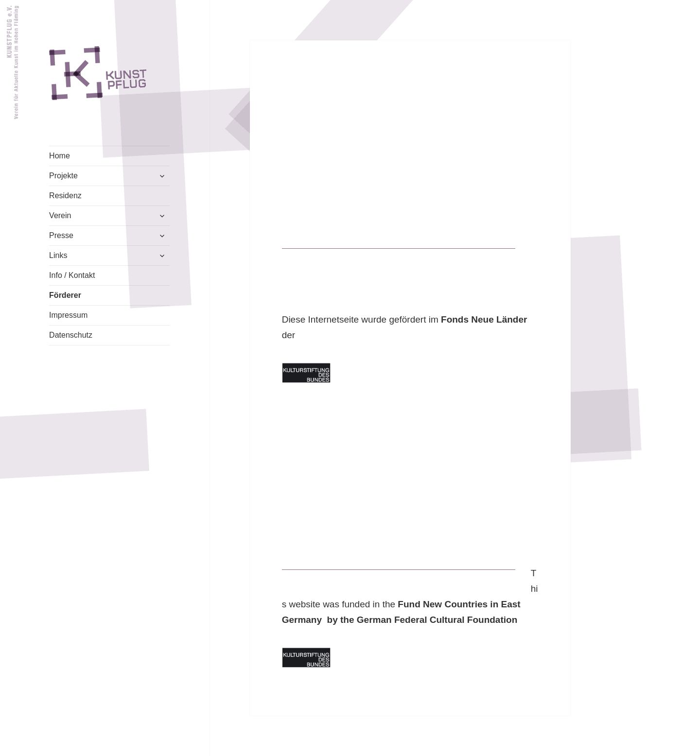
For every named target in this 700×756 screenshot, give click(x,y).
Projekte (63, 176)
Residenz (65, 196)
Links (58, 255)
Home (60, 156)
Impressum (68, 315)
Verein (60, 215)
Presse (61, 235)
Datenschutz (71, 335)
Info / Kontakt (72, 275)
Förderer (65, 295)
